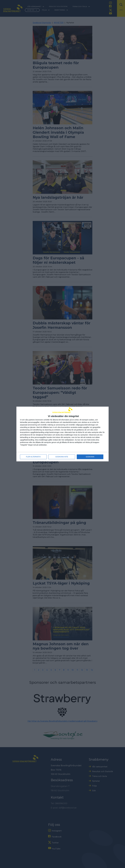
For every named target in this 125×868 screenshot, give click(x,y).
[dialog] (62, 434)
